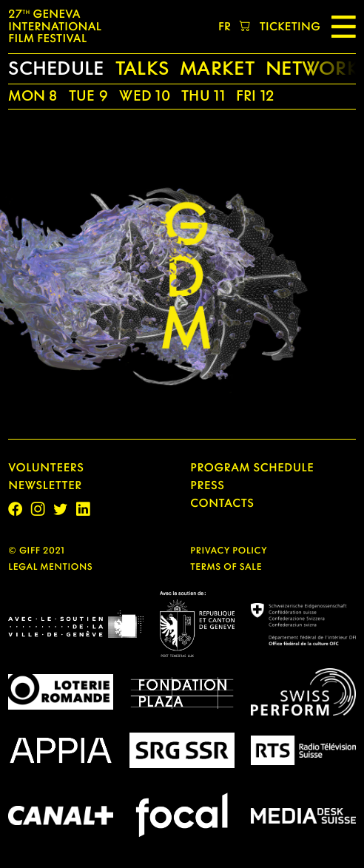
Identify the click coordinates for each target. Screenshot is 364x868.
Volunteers (46, 468)
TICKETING (290, 27)
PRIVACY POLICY (229, 550)
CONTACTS (222, 503)
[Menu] (344, 27)
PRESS (207, 485)
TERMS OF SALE (226, 566)
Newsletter (45, 485)
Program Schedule (252, 468)
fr (225, 27)
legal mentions (50, 566)
